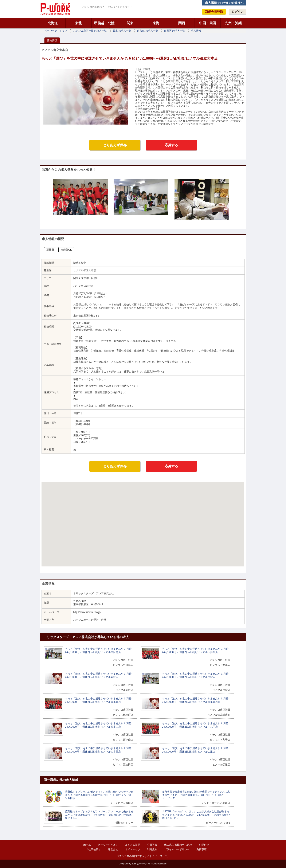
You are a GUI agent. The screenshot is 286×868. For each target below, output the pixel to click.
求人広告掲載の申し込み (178, 845)
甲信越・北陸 (104, 23)
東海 (156, 23)
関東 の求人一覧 (122, 31)
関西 (182, 23)
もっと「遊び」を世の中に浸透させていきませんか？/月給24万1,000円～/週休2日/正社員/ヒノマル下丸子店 (195, 725)
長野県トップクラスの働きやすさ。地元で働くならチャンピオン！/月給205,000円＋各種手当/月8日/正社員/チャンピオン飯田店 (99, 795)
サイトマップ (133, 849)
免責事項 (201, 849)
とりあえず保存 (115, 145)
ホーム (87, 845)
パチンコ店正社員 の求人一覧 (90, 31)
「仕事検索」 (93, 849)
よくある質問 (133, 845)
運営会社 (113, 849)
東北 (78, 23)
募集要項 (52, 40)
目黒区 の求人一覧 (174, 31)
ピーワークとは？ (108, 845)
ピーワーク (55, 9)
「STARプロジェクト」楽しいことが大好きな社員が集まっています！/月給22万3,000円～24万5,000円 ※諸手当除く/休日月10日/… (196, 815)
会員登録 (152, 845)
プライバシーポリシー (177, 849)
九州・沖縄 (233, 23)
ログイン (238, 12)
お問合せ (204, 845)
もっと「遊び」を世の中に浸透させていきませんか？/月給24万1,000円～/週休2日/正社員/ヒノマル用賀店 (195, 675)
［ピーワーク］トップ (55, 31)
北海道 (53, 23)
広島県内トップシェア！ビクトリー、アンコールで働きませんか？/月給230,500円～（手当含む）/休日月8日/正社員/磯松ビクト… (99, 815)
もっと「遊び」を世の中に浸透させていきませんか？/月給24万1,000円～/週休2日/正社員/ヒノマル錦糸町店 (98, 700)
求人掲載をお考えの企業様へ (224, 3)
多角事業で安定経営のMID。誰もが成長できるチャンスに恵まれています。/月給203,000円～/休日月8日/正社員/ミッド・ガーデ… (196, 795)
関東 (130, 23)
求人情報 (196, 31)
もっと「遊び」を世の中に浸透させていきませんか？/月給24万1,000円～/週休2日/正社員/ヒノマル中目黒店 (98, 651)
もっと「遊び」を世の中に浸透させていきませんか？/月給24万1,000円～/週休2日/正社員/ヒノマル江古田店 (98, 750)
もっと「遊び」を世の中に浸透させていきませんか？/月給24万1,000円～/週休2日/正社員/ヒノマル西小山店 (98, 725)
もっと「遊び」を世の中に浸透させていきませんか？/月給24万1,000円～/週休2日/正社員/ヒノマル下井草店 (195, 651)
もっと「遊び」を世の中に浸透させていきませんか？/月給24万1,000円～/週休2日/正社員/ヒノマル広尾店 (195, 750)
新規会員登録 (214, 12)
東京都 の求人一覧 (147, 31)
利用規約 (152, 849)
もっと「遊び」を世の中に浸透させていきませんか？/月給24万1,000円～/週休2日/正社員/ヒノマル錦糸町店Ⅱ (195, 700)
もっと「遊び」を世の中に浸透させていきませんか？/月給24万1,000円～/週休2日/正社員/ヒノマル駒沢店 (98, 675)
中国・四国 (208, 23)
